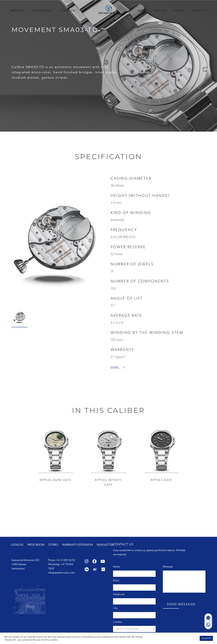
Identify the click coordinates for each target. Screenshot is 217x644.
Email (116, 580)
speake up (199, 10)
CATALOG (17, 545)
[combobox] (134, 629)
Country (117, 622)
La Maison (67, 10)
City (115, 608)
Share (117, 367)
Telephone (119, 594)
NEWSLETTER (105, 545)
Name (116, 567)
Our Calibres (42, 10)
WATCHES (17, 10)
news (142, 10)
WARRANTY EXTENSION (77, 545)
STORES (179, 10)
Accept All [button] (206, 638)
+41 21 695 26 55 (65, 560)
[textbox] (134, 629)
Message (168, 567)
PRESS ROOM (36, 545)
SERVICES (160, 10)
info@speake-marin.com (61, 573)
